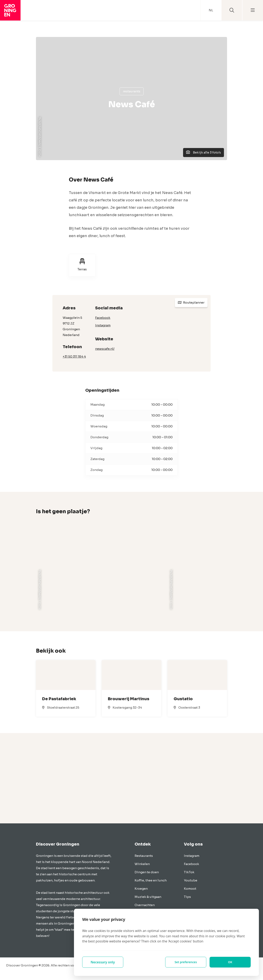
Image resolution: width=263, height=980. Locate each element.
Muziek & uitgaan (148, 897)
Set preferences (186, 962)
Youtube (191, 880)
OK (230, 962)
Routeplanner (191, 302)
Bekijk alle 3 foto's (204, 152)
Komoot (190, 889)
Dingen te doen (147, 872)
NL (211, 10)
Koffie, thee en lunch (151, 880)
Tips (187, 897)
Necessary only (103, 962)
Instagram (103, 325)
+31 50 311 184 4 (74, 356)
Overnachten (145, 905)
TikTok (189, 872)
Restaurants (132, 91)
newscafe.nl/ (105, 349)
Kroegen (141, 889)
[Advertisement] (131, 778)
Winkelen (142, 864)
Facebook (103, 318)
